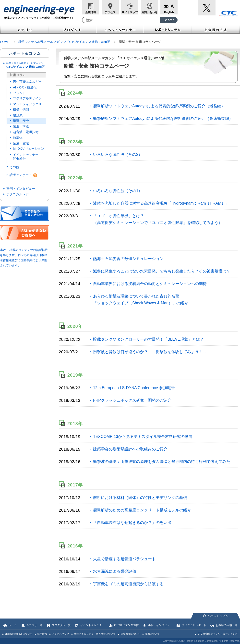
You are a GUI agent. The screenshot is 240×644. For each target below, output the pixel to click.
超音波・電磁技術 (26, 132)
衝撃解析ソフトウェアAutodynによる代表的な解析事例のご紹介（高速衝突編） (163, 118)
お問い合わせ (149, 12)
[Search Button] (169, 20)
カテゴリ (24, 29)
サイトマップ (130, 12)
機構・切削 (21, 110)
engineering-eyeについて (19, 634)
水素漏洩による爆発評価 (115, 571)
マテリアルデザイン (27, 98)
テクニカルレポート (21, 194)
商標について (152, 634)
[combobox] (121, 20)
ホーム (13, 625)
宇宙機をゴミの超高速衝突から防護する (128, 584)
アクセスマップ (60, 634)
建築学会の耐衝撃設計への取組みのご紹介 (130, 449)
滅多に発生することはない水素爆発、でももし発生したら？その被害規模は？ (162, 271)
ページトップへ (218, 616)
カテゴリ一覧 (34, 625)
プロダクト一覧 (61, 625)
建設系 (18, 115)
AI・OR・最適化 (25, 87)
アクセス (110, 12)
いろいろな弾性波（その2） (118, 155)
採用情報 (42, 634)
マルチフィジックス (27, 104)
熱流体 (18, 138)
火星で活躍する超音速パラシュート (124, 559)
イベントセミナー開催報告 (26, 157)
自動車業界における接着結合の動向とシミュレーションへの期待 (150, 284)
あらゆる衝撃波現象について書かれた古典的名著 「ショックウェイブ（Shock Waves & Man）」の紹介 (141, 300)
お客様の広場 (216, 29)
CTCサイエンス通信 (126, 625)
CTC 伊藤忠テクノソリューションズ (218, 634)
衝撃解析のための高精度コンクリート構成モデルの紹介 (142, 510)
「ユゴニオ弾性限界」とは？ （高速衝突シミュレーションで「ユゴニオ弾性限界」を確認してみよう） (158, 219)
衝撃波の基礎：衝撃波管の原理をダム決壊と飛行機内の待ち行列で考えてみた (162, 462)
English (169, 12)
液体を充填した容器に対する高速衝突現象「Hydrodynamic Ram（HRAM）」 (161, 203)
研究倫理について (130, 634)
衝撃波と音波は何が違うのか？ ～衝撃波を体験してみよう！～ (150, 352)
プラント (19, 93)
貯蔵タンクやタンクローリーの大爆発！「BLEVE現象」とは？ (148, 339)
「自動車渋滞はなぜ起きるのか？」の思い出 (132, 523)
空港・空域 (21, 143)
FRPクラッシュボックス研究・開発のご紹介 (132, 400)
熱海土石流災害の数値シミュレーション (128, 259)
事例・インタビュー (21, 189)
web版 (27, 65)
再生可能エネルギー (27, 82)
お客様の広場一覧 (227, 625)
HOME (5, 42)
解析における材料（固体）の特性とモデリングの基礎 (140, 498)
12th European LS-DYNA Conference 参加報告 (134, 388)
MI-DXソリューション (29, 149)
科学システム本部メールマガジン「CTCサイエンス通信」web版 (64, 42)
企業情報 (91, 12)
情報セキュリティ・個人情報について (95, 634)
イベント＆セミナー (120, 29)
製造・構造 (21, 126)
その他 (14, 167)
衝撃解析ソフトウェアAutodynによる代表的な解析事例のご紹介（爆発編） (159, 106)
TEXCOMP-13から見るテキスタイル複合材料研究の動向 (143, 437)
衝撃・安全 (21, 121)
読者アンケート (21, 175)
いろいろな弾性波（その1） (118, 191)
